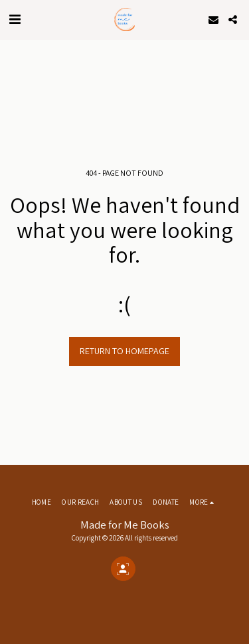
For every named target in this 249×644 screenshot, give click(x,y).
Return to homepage (124, 351)
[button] (15, 19)
